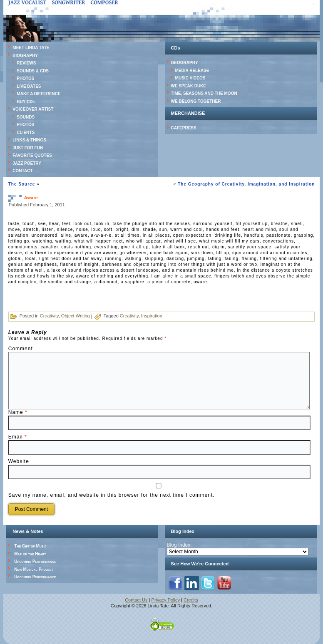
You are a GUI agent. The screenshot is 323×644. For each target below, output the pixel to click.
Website (19, 461)
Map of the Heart (30, 554)
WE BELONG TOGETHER (196, 101)
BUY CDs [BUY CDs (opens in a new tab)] (26, 102)
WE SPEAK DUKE (189, 86)
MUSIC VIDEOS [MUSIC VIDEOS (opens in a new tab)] (190, 78)
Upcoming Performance (35, 561)
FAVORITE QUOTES (32, 155)
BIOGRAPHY (25, 56)
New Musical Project (34, 569)
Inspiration (152, 316)
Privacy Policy (166, 600)
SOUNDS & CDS (33, 71)
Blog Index (179, 545)
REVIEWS (26, 63)
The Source (22, 184)
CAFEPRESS (184, 128)
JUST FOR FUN (28, 148)
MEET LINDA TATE (31, 48)
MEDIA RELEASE (192, 71)
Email (18, 437)
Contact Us (136, 600)
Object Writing (76, 316)
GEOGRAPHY (185, 63)
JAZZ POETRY (27, 163)
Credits (191, 600)
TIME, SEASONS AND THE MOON (204, 93)
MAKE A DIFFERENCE (39, 94)
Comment (21, 349)
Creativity (49, 316)
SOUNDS (26, 117)
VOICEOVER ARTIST (33, 109)
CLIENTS (26, 133)
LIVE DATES (29, 86)
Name (18, 412)
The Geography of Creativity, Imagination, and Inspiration (246, 184)
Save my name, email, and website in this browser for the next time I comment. (112, 495)
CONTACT (22, 171)
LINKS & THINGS (29, 140)
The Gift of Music (30, 546)
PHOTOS (25, 78)
